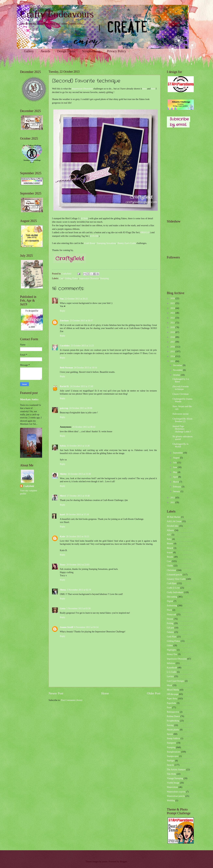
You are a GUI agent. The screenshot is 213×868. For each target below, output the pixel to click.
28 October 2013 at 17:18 (77, 515)
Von (62, 299)
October (177, 375)
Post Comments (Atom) (72, 700)
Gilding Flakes (71, 278)
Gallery (29, 51)
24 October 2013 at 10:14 (85, 368)
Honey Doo (172, 654)
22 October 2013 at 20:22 (76, 299)
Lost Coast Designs (176, 681)
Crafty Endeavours (57, 14)
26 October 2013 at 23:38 (79, 474)
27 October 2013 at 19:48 (78, 496)
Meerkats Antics (29, 399)
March (176, 482)
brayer (170, 552)
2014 (173, 356)
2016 (173, 347)
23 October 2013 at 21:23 (82, 346)
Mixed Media (173, 690)
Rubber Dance (173, 716)
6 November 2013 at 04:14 (86, 627)
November (178, 370)
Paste (169, 708)
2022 (173, 318)
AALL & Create (174, 521)
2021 (173, 323)
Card (61, 278)
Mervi (63, 496)
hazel (62, 515)
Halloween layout (180, 414)
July (175, 463)
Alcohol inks (173, 526)
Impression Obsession (82, 89)
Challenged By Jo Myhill (180, 445)
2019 (173, 332)
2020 (173, 327)
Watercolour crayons (176, 792)
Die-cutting (172, 597)
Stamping (104, 278)
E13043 (84, 218)
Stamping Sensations (106, 243)
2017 (173, 342)
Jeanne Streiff (67, 627)
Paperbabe (171, 703)
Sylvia (63, 446)
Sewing (170, 725)
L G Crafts (172, 672)
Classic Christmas (180, 394)
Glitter (170, 645)
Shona (63, 590)
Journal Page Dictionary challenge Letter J (182, 429)
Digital (170, 601)
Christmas (171, 570)
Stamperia (171, 743)
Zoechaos (64, 321)
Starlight (171, 761)
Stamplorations (174, 752)
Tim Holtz (171, 774)
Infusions (171, 663)
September (178, 453)
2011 (173, 502)
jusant (105, 862)
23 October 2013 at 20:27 (81, 321)
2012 (173, 498)
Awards (45, 51)
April (176, 477)
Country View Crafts (176, 579)
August (177, 458)
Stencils (170, 765)
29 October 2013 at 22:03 (78, 565)
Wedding (171, 800)
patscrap (64, 408)
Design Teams (66, 51)
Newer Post (56, 693)
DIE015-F (145, 232)
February (177, 487)
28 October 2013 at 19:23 (78, 537)
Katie (62, 537)
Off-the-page (173, 694)
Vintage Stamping (175, 778)
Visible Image (173, 783)
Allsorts (170, 530)
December (178, 365)
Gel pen (170, 628)
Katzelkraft (172, 668)
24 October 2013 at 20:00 (81, 408)
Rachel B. (65, 386)
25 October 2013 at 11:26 (78, 446)
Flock (169, 610)
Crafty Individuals (175, 592)
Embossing (172, 606)
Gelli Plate (172, 637)
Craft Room (90, 243)
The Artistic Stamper (176, 770)
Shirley (63, 474)
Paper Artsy (172, 699)
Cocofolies (65, 346)
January (177, 491)
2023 (173, 313)
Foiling (170, 623)
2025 (173, 303)
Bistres (170, 544)
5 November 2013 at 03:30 (78, 608)
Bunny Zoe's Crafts (127, 243)
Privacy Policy (117, 51)
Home (105, 693)
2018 (173, 337)
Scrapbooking (91, 51)
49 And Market (174, 517)
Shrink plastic (173, 730)
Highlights (172, 650)
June (175, 467)
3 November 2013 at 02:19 (79, 590)
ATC (169, 535)
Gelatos (170, 632)
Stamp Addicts (173, 738)
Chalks (170, 566)
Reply (63, 311)
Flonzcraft (171, 615)
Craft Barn (172, 583)
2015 (173, 352)
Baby (169, 539)
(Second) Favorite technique (180, 388)
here (144, 89)
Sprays (170, 734)
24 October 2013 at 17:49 (82, 386)
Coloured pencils (175, 575)
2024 (173, 308)
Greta (63, 608)
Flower (170, 619)
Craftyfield (29, 486)
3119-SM (94, 236)
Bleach (170, 548)
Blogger (123, 862)
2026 (173, 298)
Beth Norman (66, 368)
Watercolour (172, 787)
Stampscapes (173, 756)
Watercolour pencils (176, 796)
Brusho (170, 557)
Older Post (154, 693)
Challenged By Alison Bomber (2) (182, 420)
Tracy (63, 565)
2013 (173, 361)
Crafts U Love (173, 588)
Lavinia (170, 676)
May (175, 472)
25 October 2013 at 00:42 (84, 427)
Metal (169, 685)
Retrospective (173, 712)
